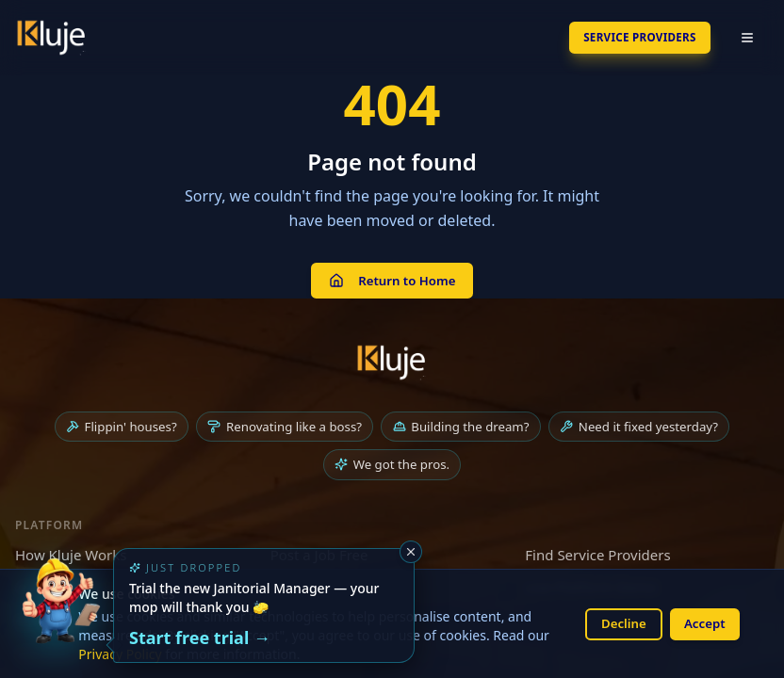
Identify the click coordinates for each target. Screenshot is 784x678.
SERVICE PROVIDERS (626, 37)
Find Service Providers (597, 559)
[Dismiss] (411, 552)
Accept (702, 623)
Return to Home (392, 281)
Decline (617, 623)
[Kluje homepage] (392, 364)
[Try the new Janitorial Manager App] (60, 618)
